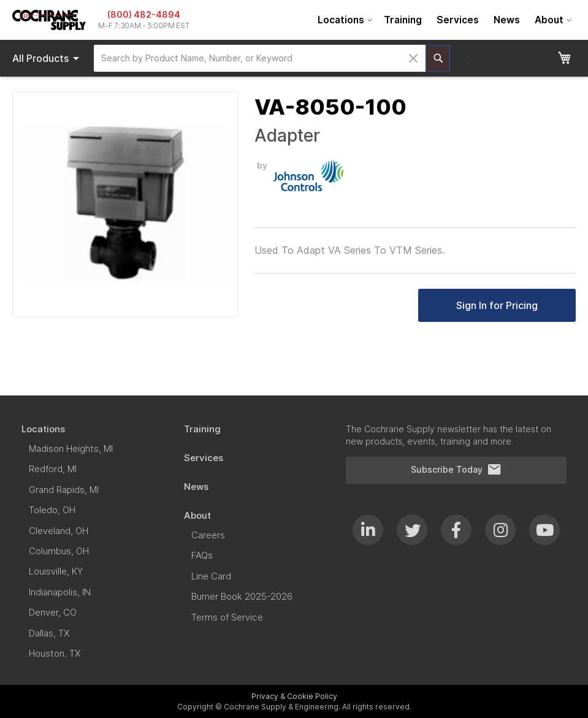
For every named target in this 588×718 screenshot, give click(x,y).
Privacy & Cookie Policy (294, 696)
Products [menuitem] (48, 58)
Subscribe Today (456, 470)
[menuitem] (343, 20)
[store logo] (49, 20)
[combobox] (260, 58)
